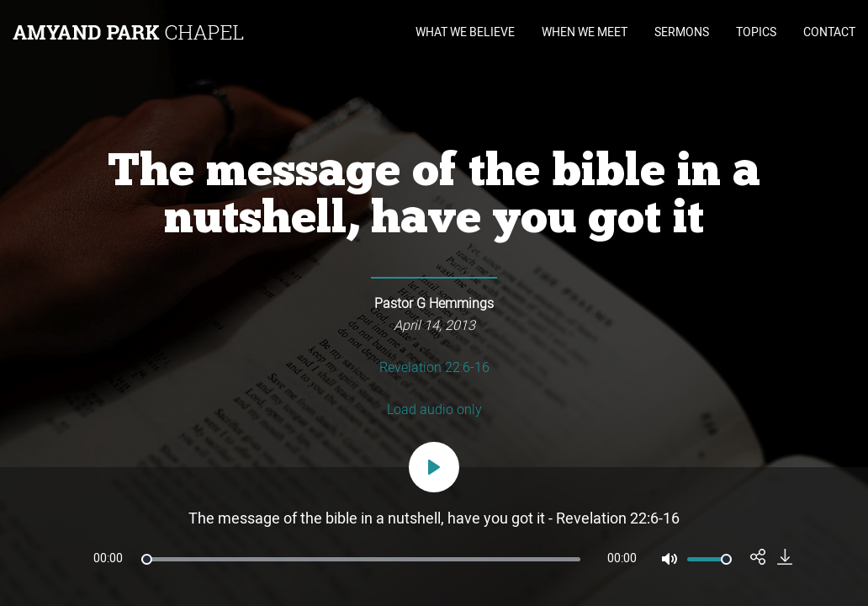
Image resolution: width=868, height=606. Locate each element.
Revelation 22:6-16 (434, 368)
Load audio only (434, 410)
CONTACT (829, 32)
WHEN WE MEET (585, 32)
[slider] (361, 559)
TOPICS (756, 32)
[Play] (434, 467)
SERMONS (682, 32)
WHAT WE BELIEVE (465, 32)
